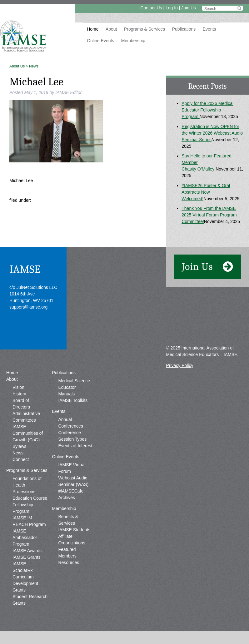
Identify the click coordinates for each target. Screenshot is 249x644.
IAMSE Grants (26, 557)
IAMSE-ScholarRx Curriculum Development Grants (25, 577)
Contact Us (151, 8)
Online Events (100, 41)
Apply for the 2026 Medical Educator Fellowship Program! (207, 110)
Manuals (66, 394)
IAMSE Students (74, 530)
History (19, 394)
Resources (69, 562)
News (34, 66)
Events (209, 29)
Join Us (189, 8)
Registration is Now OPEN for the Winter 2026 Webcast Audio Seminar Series (212, 133)
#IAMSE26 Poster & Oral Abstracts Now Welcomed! (206, 192)
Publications (184, 29)
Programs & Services (144, 29)
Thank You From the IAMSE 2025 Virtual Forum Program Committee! (209, 215)
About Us (17, 66)
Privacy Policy (179, 365)
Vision (18, 387)
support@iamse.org (28, 307)
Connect (21, 459)
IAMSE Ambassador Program (25, 537)
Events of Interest (75, 446)
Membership (133, 41)
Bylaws (19, 446)
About (111, 29)
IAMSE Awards (27, 551)
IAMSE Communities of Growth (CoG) (28, 433)
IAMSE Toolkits (73, 400)
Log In (172, 8)
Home (93, 29)
